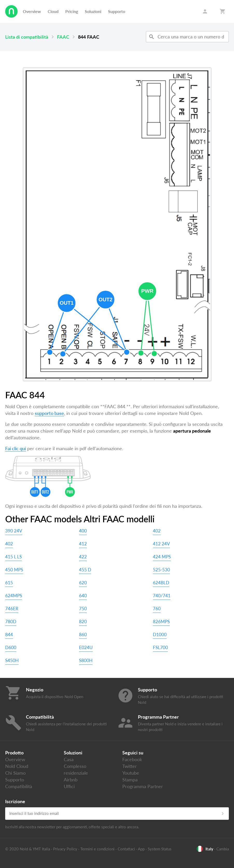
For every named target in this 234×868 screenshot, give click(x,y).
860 (83, 634)
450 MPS (14, 570)
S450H (12, 660)
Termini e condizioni (97, 849)
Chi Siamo (15, 773)
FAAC (63, 37)
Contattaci (126, 849)
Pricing (72, 11)
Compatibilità (19, 786)
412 (83, 544)
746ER (12, 609)
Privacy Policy (65, 849)
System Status (160, 849)
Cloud (53, 11)
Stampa (130, 780)
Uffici (69, 786)
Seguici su (133, 753)
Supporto (117, 11)
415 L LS (13, 557)
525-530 (161, 570)
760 (157, 609)
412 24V (161, 544)
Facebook (132, 759)
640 (83, 596)
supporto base (49, 413)
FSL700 (160, 647)
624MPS (14, 596)
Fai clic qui (16, 448)
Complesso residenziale (76, 769)
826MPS (161, 622)
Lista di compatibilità (27, 37)
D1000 (160, 634)
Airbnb (71, 780)
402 (157, 531)
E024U (86, 647)
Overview (32, 11)
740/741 (162, 596)
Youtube (131, 773)
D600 (11, 647)
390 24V (14, 531)
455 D (85, 570)
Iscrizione (15, 801)
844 (9, 634)
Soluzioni (93, 11)
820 (83, 622)
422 (83, 557)
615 (9, 583)
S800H (86, 660)
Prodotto (14, 753)
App (141, 849)
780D (11, 622)
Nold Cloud (17, 766)
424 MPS (162, 557)
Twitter (130, 766)
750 (83, 609)
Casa (69, 759)
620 (83, 583)
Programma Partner (143, 786)
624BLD (161, 583)
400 (83, 531)
